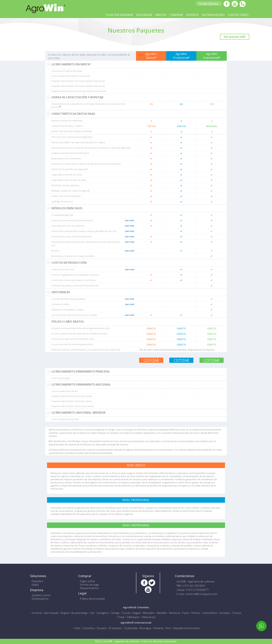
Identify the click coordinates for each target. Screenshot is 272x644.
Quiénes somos (41, 595)
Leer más (130, 220)
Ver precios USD (235, 37)
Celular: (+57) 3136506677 (193, 590)
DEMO (35, 585)
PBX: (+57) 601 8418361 (191, 586)
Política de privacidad (92, 599)
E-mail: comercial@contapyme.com (197, 594)
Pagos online (88, 581)
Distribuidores (40, 599)
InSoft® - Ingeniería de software (196, 581)
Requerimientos (90, 588)
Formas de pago (90, 585)
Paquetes (37, 581)
